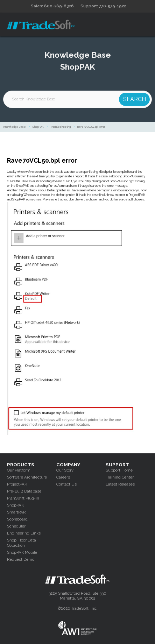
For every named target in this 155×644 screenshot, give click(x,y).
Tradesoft (41, 24)
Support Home (119, 470)
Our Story (65, 470)
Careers (63, 477)
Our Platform (19, 470)
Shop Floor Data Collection (22, 543)
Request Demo (21, 559)
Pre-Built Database (24, 491)
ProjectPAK (17, 484)
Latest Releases (120, 484)
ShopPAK (38, 127)
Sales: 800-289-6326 (52, 6)
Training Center (120, 477)
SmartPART (18, 512)
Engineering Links (24, 533)
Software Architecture (27, 477)
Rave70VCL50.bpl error (91, 127)
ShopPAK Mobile (22, 552)
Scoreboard (17, 519)
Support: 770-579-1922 (103, 6)
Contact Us (66, 484)
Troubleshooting (61, 127)
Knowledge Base (15, 127)
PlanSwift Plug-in (23, 498)
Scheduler (16, 526)
